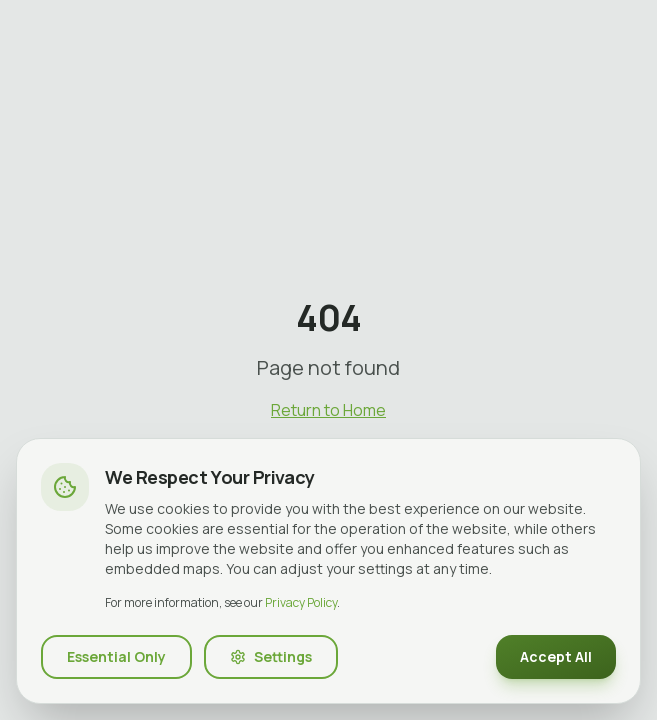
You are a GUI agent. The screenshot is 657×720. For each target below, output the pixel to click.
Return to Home (328, 410)
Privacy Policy (301, 602)
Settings (271, 656)
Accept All (556, 656)
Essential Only (116, 656)
